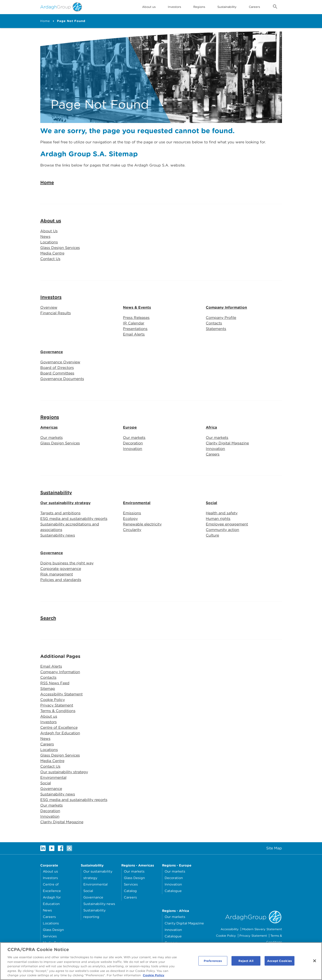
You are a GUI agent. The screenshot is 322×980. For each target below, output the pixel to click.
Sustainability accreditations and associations (70, 527)
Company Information (226, 307)
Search (48, 618)
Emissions (132, 513)
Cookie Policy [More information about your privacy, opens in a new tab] (154, 977)
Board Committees (57, 373)
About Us (49, 231)
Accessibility (230, 929)
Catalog (130, 891)
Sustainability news (58, 535)
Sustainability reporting (94, 913)
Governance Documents (62, 379)
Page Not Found (71, 21)
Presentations (135, 329)
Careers (254, 7)
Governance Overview (60, 362)
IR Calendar (134, 323)
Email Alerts (134, 334)
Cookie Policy (53, 700)
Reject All (246, 962)
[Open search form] (275, 7)
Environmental (137, 503)
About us (51, 221)
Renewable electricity (142, 524)
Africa (211, 427)
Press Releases (136, 318)
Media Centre (52, 253)
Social (211, 503)
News (45, 237)
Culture (212, 535)
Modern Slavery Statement (262, 929)
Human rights (218, 519)
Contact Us (50, 259)
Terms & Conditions (58, 711)
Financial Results (56, 313)
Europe (130, 427)
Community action (222, 530)
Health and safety (222, 513)
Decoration (133, 443)
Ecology (130, 519)
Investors (174, 7)
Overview (49, 307)
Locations (49, 242)
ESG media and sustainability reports (74, 519)
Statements (216, 329)
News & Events (137, 307)
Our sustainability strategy (65, 503)
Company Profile (221, 318)
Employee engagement (227, 524)
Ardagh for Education (60, 733)
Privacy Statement (57, 705)
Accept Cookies (280, 962)
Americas (49, 427)
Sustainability (227, 7)
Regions (50, 417)
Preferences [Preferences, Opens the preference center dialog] (213, 962)
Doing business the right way (67, 563)
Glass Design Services (60, 248)
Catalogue (173, 891)
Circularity (132, 530)
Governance (52, 352)
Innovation (133, 449)
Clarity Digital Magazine (227, 443)
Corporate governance (61, 569)
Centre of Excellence (59, 727)
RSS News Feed (55, 683)
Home (45, 21)
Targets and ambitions (60, 513)
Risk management (57, 574)
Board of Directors (57, 368)
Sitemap (48, 689)
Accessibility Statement (61, 694)
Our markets (52, 438)
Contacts (214, 323)
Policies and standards (61, 580)
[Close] (315, 962)
